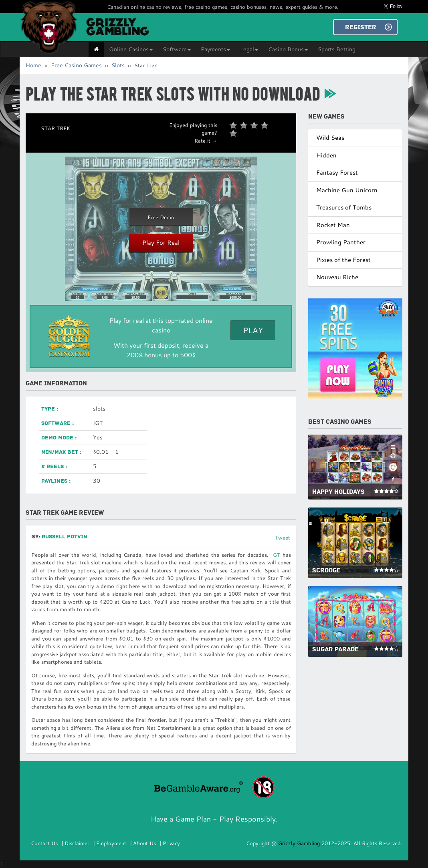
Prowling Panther (341, 242)
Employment (111, 843)
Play (253, 330)
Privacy (171, 843)
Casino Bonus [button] (288, 49)
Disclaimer (77, 843)
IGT (276, 555)
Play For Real (161, 243)
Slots (118, 65)
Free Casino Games (76, 65)
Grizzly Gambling (300, 843)
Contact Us (44, 843)
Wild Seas (330, 138)
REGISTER (361, 27)
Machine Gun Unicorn (347, 190)
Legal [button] (249, 49)
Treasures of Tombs (344, 207)
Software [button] (177, 49)
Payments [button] (215, 49)
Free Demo (161, 217)
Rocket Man (333, 225)
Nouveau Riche (337, 277)
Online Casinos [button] (131, 49)
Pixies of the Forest (343, 260)
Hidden (326, 155)
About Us (144, 843)
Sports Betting (337, 49)
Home (33, 65)
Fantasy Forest (337, 172)
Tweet (283, 538)
